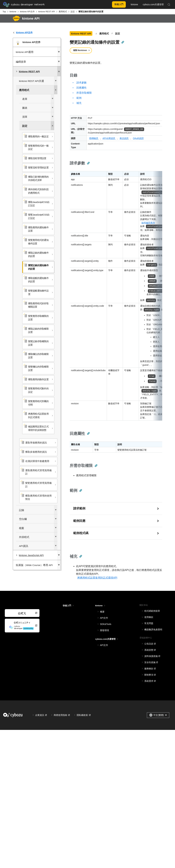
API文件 (104, 618)
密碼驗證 (94, 138)
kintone (13, 12)
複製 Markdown (80, 50)
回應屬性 (82, 88)
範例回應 (79, 521)
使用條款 (149, 617)
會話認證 (124, 138)
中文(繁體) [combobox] (158, 715)
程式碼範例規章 (152, 611)
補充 (79, 103)
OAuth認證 (138, 138)
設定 (73, 12)
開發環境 (105, 630)
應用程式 (63, 12)
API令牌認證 (109, 138)
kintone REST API (47, 12)
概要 (102, 612)
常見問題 (149, 623)
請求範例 (79, 508)
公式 (22, 613)
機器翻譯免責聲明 (153, 630)
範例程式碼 (81, 533)
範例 (79, 98)
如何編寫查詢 (148, 223)
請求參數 (82, 83)
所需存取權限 (84, 93)
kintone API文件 (27, 12)
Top (4, 12)
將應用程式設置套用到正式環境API (97, 578)
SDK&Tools (106, 624)
